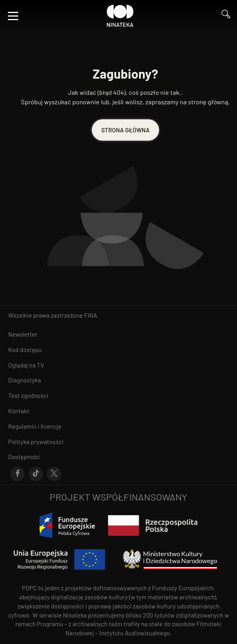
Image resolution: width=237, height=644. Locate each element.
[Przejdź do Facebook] (18, 474)
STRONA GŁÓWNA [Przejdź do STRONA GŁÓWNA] (125, 130)
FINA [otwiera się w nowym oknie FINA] (91, 315)
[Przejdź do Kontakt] (118, 411)
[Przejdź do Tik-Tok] (36, 474)
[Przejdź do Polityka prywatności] (118, 442)
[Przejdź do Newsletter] (118, 334)
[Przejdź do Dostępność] (118, 457)
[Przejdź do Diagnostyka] (118, 380)
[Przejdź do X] (54, 474)
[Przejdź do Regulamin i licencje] (118, 427)
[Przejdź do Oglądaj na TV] (118, 365)
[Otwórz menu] (13, 16)
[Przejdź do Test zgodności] (118, 396)
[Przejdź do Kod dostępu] (118, 350)
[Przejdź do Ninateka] (120, 16)
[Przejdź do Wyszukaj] (226, 16)
